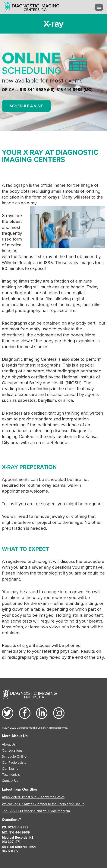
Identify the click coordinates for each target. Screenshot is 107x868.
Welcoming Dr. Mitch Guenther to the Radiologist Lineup (43, 804)
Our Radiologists (14, 762)
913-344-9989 (18, 827)
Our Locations (12, 750)
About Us (9, 744)
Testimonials (11, 774)
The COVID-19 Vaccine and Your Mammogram (36, 811)
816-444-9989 (20, 832)
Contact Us (10, 781)
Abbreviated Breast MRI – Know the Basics (33, 797)
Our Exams (10, 768)
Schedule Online (14, 756)
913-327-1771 (11, 842)
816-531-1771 (11, 851)
